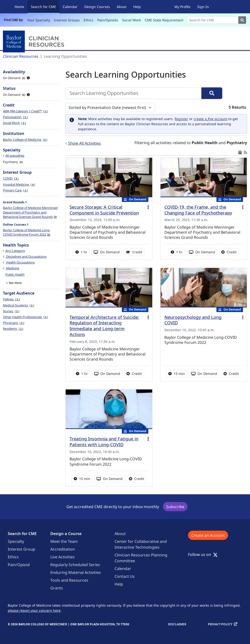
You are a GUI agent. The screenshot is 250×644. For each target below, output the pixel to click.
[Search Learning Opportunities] (134, 93)
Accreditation (63, 549)
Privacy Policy (220, 624)
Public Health (15, 274)
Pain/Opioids (108, 20)
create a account (210, 119)
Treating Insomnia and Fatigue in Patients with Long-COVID (104, 442)
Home (19, 7)
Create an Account (208, 535)
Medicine (12, 268)
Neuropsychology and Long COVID (193, 320)
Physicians (13, 323)
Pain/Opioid (19, 565)
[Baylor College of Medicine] (35, 41)
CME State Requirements (165, 20)
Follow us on (203, 554)
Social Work (131, 20)
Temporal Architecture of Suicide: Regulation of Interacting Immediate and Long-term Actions (104, 326)
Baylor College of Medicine (25, 140)
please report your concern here (34, 610)
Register (181, 119)
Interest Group (22, 549)
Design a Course (66, 534)
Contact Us (125, 576)
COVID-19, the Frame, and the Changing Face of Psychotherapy (198, 210)
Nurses (11, 311)
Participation (15, 117)
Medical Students (18, 305)
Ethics (89, 20)
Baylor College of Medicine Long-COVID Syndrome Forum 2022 (27, 232)
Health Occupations (20, 262)
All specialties (15, 156)
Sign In (203, 7)
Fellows (11, 299)
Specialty (16, 541)
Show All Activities (85, 143)
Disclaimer (177, 624)
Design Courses (97, 7)
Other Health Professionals (25, 317)
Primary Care (15, 190)
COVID (11, 178)
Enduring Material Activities (76, 572)
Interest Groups (67, 20)
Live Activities (62, 557)
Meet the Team (64, 541)
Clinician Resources (21, 56)
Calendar (70, 7)
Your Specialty (39, 20)
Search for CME (45, 6)
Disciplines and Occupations (26, 256)
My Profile (182, 7)
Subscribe (175, 507)
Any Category (15, 251)
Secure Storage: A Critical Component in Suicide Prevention (104, 210)
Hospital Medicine (19, 184)
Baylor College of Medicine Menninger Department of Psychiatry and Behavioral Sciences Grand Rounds (30, 212)
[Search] (213, 20)
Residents (13, 329)
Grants (57, 588)
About (122, 7)
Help (137, 7)
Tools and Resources (69, 580)
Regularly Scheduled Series (75, 565)
